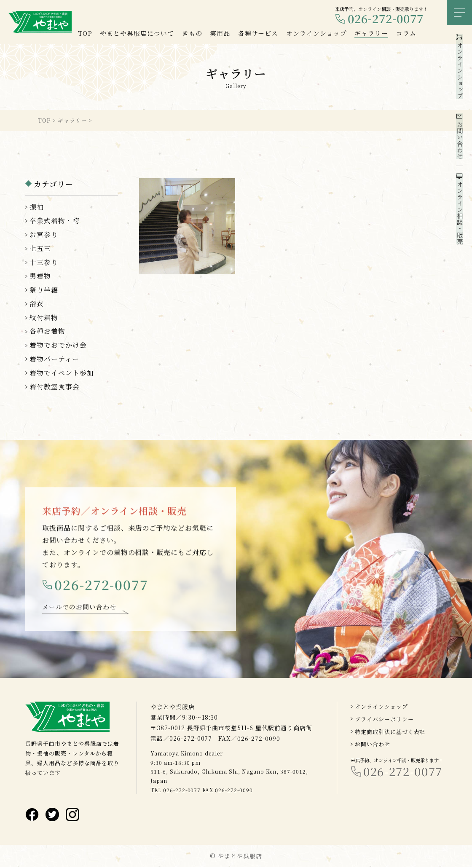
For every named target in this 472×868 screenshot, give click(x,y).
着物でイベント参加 (62, 373)
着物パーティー (54, 359)
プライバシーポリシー (384, 720)
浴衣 (37, 304)
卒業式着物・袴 (55, 221)
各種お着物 (47, 331)
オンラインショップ (381, 707)
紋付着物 (44, 317)
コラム (406, 33)
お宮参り (44, 234)
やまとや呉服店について (137, 33)
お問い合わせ (373, 745)
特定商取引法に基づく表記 (390, 732)
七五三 (40, 248)
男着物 (40, 276)
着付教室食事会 (55, 387)
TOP (85, 33)
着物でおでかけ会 (58, 345)
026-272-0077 (386, 19)
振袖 (37, 207)
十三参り (44, 262)
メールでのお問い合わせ (79, 611)
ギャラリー (371, 33)
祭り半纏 (44, 290)
